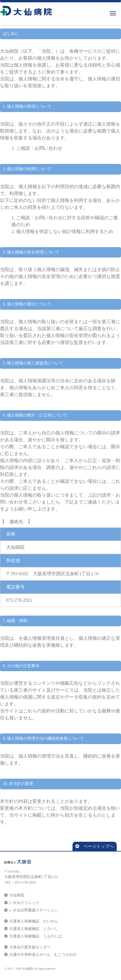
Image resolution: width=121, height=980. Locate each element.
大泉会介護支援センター (27, 947)
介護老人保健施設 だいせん (31, 921)
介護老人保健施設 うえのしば (33, 936)
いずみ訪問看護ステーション (31, 910)
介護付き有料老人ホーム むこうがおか (41, 955)
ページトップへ (95, 846)
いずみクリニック (22, 903)
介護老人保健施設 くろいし (31, 929)
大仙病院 (14, 895)
